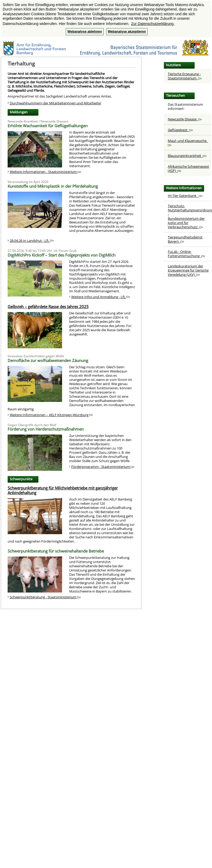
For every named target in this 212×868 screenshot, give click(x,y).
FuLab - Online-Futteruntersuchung (186, 254)
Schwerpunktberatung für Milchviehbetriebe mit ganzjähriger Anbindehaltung (63, 490)
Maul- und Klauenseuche (188, 142)
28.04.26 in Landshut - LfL (32, 241)
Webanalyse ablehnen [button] (85, 32)
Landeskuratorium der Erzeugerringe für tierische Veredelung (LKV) (188, 270)
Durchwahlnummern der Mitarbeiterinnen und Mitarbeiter (55, 103)
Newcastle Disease (185, 119)
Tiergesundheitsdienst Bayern (185, 239)
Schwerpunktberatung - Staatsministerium (45, 597)
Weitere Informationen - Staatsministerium (46, 172)
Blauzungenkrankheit (187, 156)
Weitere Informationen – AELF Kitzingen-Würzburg (51, 415)
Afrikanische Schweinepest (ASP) (188, 169)
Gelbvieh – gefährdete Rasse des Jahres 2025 (48, 307)
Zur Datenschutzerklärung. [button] (153, 24)
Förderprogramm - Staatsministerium (103, 467)
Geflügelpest (180, 130)
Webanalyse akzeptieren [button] (127, 32)
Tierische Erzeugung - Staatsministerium (185, 76)
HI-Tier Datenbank (185, 196)
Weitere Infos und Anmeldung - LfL (101, 297)
